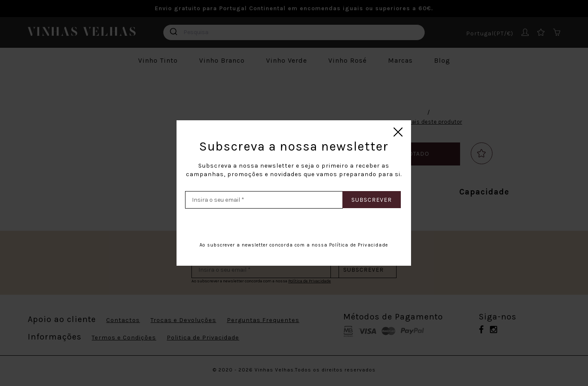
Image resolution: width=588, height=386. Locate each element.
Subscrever (372, 200)
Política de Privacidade (359, 245)
